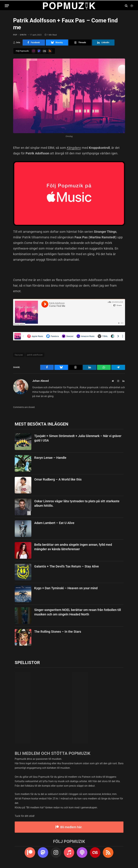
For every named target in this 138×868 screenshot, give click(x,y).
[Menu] (7, 6)
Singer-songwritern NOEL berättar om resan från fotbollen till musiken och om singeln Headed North (78, 612)
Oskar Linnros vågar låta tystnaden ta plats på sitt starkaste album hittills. (77, 503)
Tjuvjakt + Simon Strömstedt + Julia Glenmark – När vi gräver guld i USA (78, 438)
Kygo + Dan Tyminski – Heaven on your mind (66, 588)
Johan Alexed (41, 381)
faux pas (19, 355)
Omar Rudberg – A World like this (58, 479)
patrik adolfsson (35, 355)
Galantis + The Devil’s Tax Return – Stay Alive (67, 566)
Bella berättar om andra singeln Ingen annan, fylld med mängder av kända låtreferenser (73, 547)
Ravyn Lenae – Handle (50, 458)
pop (15, 35)
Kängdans (74, 148)
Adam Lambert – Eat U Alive (54, 523)
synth (23, 35)
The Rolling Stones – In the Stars (58, 632)
